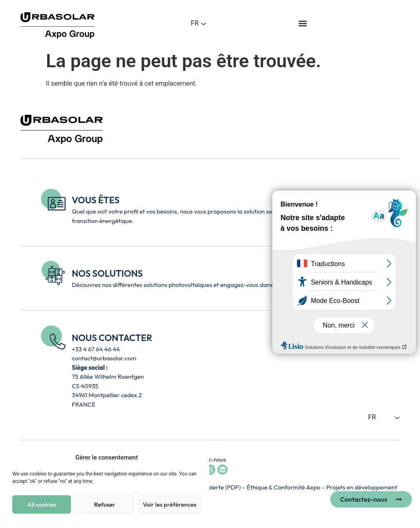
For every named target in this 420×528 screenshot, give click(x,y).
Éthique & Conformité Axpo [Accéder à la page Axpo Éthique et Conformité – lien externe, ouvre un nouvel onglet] (284, 487)
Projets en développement (362, 487)
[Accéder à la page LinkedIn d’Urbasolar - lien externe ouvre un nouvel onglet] (223, 470)
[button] (303, 23)
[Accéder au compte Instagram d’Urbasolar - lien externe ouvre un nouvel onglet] (210, 470)
